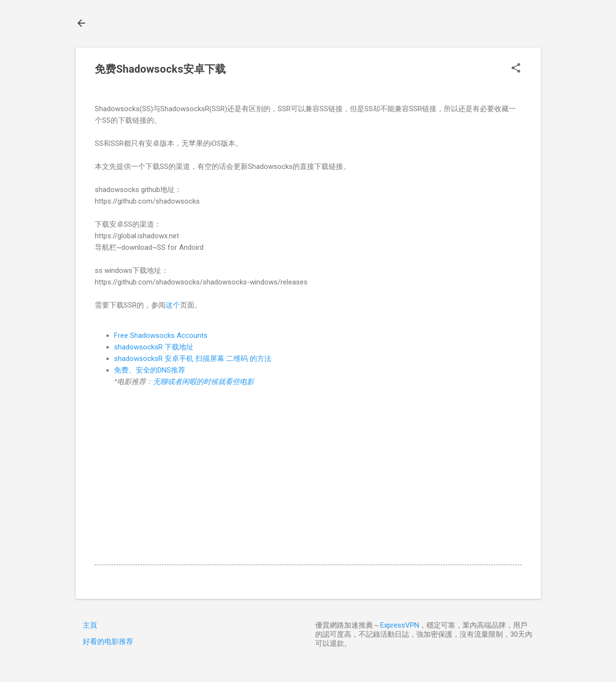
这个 (173, 305)
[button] (516, 69)
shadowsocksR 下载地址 (154, 347)
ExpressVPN (400, 625)
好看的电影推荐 (108, 642)
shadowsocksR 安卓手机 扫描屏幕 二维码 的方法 (193, 359)
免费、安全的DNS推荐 (150, 370)
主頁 (90, 625)
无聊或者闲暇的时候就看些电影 (204, 382)
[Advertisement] (308, 481)
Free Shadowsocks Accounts (161, 335)
